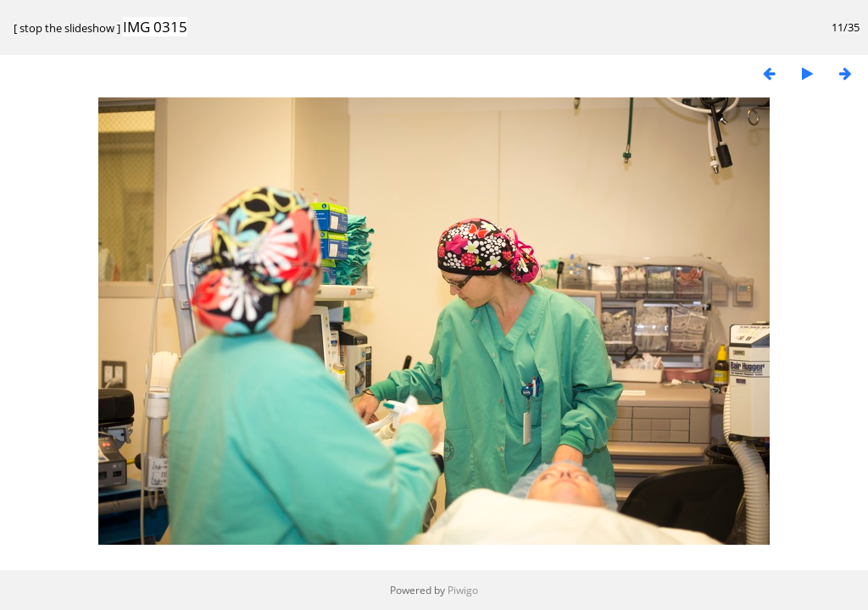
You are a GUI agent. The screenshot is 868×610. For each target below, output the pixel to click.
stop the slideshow (67, 28)
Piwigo (463, 590)
